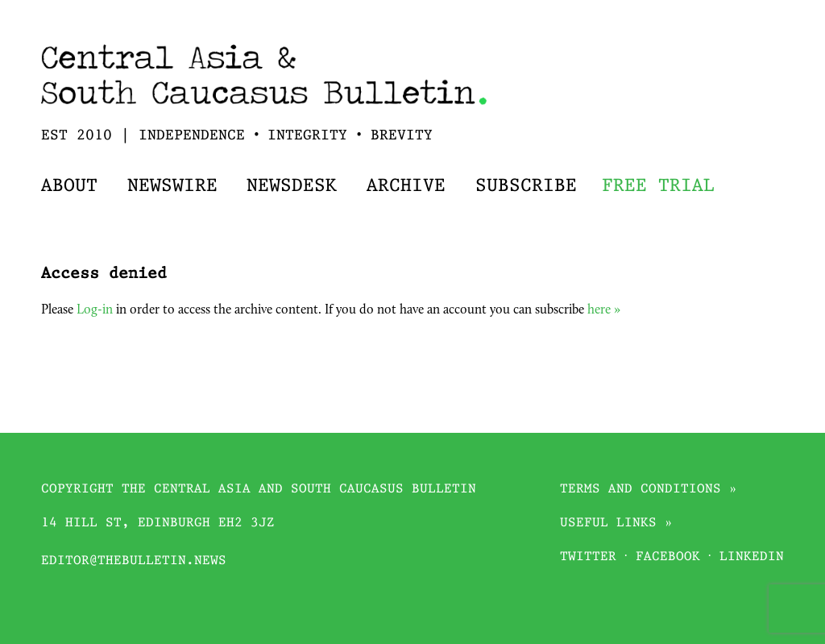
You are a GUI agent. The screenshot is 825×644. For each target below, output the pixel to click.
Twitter (588, 557)
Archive (406, 187)
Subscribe (526, 187)
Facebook (668, 557)
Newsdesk (292, 187)
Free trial (658, 187)
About (69, 187)
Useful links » (616, 524)
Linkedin (752, 557)
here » (604, 310)
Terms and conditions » (649, 490)
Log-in (95, 310)
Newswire (172, 187)
